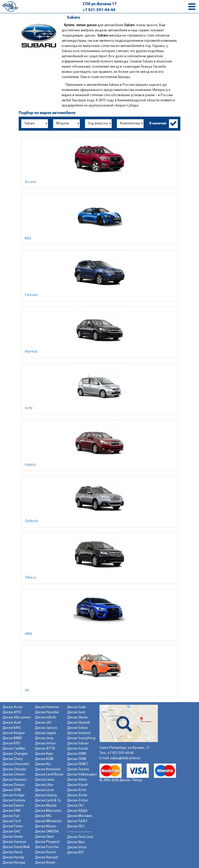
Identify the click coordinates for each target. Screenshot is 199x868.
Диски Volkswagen (82, 775)
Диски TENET (77, 764)
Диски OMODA (47, 832)
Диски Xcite (77, 790)
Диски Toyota (78, 769)
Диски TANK (77, 759)
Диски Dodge (13, 795)
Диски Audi (12, 723)
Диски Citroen (14, 775)
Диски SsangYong (81, 738)
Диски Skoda (77, 718)
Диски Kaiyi (44, 754)
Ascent (30, 182)
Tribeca (30, 578)
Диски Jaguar (45, 733)
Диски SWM (77, 754)
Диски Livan (45, 790)
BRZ (28, 239)
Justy (29, 408)
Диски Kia (43, 764)
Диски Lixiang (46, 795)
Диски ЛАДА (77, 811)
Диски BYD (11, 743)
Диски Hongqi (14, 863)
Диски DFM (12, 790)
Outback (31, 521)
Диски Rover (45, 863)
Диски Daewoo (15, 780)
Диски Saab (76, 707)
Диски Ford (12, 821)
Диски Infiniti (45, 718)
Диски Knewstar (48, 769)
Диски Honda (13, 858)
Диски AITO (12, 712)
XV (27, 691)
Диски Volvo (77, 780)
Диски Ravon (45, 852)
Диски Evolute (14, 800)
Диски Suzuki (77, 749)
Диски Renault (47, 858)
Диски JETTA (45, 749)
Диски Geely (13, 837)
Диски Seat (76, 712)
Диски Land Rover (49, 775)
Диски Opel (44, 837)
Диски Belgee (14, 733)
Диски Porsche (47, 847)
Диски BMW (12, 738)
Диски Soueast (79, 733)
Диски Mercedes (48, 811)
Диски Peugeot (47, 842)
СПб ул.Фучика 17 (100, 4)
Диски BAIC (12, 728)
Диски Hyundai (47, 712)
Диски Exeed (13, 806)
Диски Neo (76, 842)
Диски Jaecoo (46, 728)
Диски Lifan (44, 785)
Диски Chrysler (14, 769)
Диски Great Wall (16, 847)
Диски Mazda (46, 806)
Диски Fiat (11, 816)
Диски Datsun (14, 785)
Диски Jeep (44, 738)
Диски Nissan (46, 826)
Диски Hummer (47, 707)
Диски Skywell (78, 723)
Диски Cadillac (14, 749)
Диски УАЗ (76, 826)
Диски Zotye (77, 800)
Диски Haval (12, 852)
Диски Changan (15, 754)
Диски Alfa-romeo (17, 718)
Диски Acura (13, 707)
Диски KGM (44, 759)
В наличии (158, 124)
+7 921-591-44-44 (99, 10)
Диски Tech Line (80, 837)
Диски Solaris (78, 728)
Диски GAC (12, 832)
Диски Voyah (78, 785)
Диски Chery (13, 759)
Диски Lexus (45, 780)
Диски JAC (43, 723)
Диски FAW (12, 811)
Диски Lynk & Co (48, 800)
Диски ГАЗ (75, 806)
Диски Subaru (78, 743)
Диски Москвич (80, 816)
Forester (31, 295)
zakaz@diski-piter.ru (125, 758)
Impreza (31, 352)
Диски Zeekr (77, 795)
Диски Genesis (15, 842)
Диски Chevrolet (16, 764)
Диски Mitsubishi (48, 821)
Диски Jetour (45, 743)
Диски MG (43, 816)
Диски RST (76, 853)
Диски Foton (13, 826)
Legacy (30, 465)
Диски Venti (77, 847)
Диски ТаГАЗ (77, 821)
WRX (29, 634)
